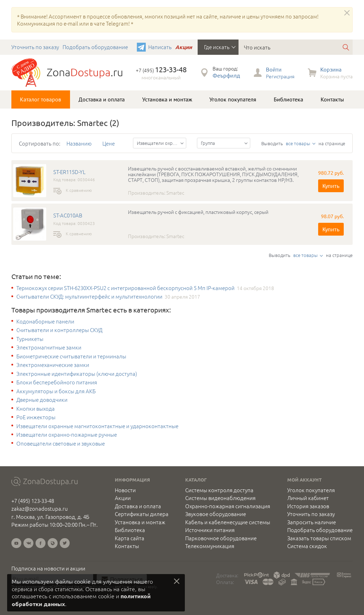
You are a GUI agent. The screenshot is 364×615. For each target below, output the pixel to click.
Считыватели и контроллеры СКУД (59, 330)
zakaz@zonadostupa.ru (40, 508)
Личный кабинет (308, 498)
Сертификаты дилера (142, 514)
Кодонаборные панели (45, 321)
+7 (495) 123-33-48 (33, 501)
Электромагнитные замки (49, 347)
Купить (331, 186)
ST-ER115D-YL (69, 172)
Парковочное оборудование (221, 538)
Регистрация (280, 76)
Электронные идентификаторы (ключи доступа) (77, 374)
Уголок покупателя (233, 99)
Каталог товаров (41, 99)
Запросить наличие (312, 522)
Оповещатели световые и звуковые (61, 443)
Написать (160, 47)
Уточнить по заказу (35, 47)
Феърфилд (226, 75)
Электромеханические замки (53, 365)
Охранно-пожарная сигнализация (228, 506)
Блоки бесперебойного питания (57, 382)
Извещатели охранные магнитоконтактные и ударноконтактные (97, 426)
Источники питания (210, 530)
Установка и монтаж (167, 99)
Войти (274, 69)
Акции (184, 47)
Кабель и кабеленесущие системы (228, 522)
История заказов (308, 506)
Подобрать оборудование (95, 47)
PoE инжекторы (36, 417)
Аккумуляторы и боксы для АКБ (56, 391)
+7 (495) (161, 70)
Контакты (332, 99)
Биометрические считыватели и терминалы (71, 356)
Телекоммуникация (210, 546)
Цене (109, 143)
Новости (125, 490)
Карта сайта (130, 538)
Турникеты (30, 339)
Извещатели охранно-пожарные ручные (67, 435)
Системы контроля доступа (219, 490)
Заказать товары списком (319, 538)
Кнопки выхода (36, 409)
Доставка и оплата (102, 99)
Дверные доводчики (42, 400)
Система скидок (307, 546)
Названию (79, 143)
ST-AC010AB (68, 215)
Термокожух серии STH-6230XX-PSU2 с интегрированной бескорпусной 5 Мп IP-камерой (125, 288)
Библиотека (288, 99)
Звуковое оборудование (216, 514)
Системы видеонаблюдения (220, 498)
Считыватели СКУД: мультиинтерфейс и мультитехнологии (89, 296)
